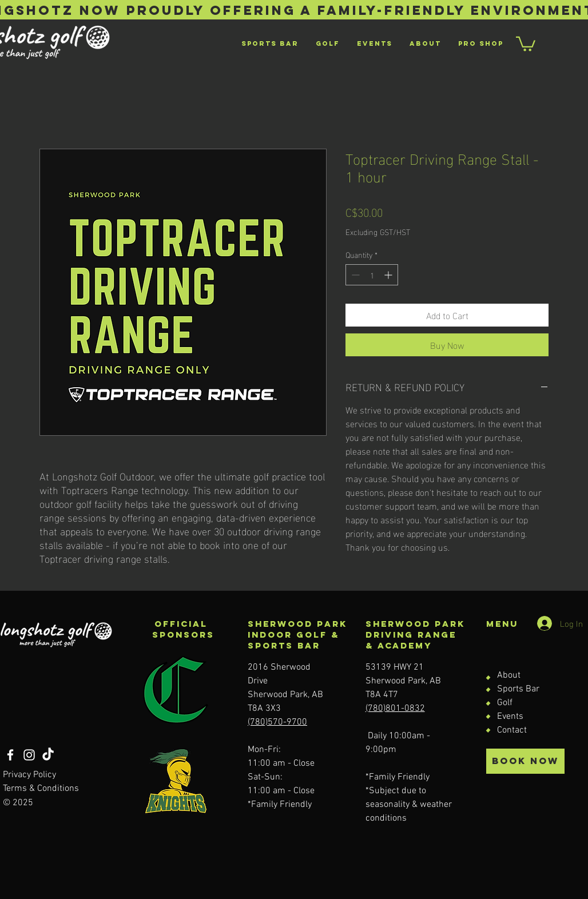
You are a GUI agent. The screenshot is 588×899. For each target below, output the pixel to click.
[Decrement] (354, 275)
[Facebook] (10, 755)
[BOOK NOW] (525, 761)
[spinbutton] (372, 275)
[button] (526, 43)
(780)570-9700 (277, 722)
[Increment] (389, 275)
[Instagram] (29, 755)
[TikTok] (48, 755)
